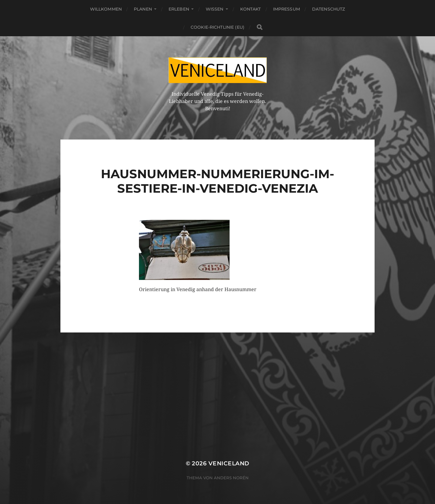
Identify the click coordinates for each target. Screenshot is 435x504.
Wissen (215, 9)
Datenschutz (329, 9)
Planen (143, 9)
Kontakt (251, 9)
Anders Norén (231, 478)
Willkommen (106, 9)
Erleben (179, 9)
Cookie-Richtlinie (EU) (217, 27)
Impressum (287, 9)
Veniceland (229, 463)
